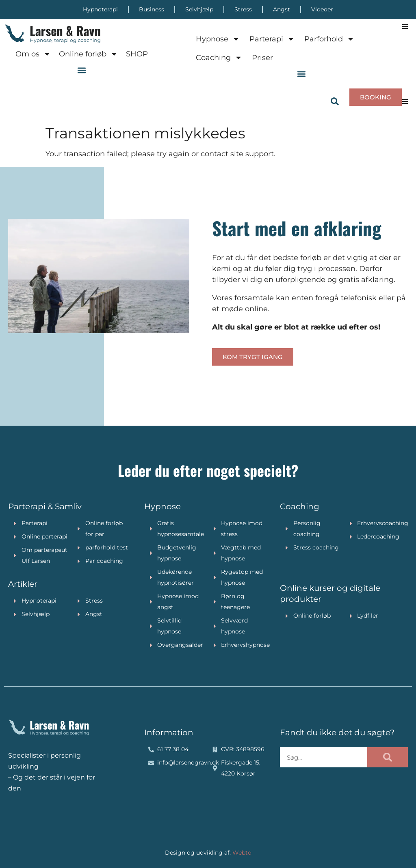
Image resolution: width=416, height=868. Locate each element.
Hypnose (218, 39)
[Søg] (388, 757)
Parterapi (272, 39)
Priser (262, 58)
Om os (33, 54)
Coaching (219, 58)
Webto (242, 853)
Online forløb (88, 54)
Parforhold (329, 39)
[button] (82, 70)
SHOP (137, 54)
